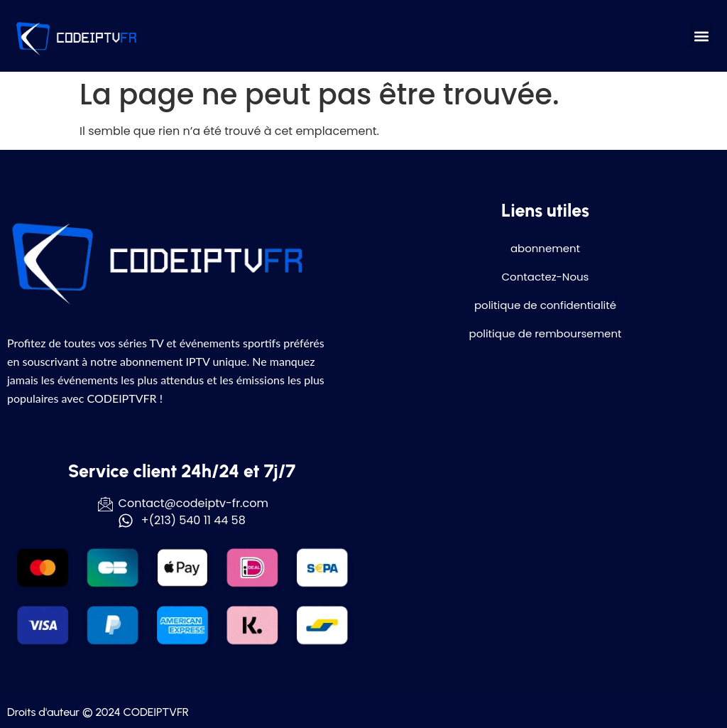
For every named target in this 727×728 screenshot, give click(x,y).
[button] (701, 36)
